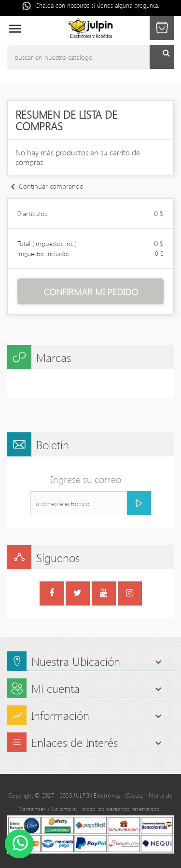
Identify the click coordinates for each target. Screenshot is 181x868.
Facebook (52, 594)
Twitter (77, 594)
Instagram (130, 594)
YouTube (104, 594)
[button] (162, 28)
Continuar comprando (45, 186)
